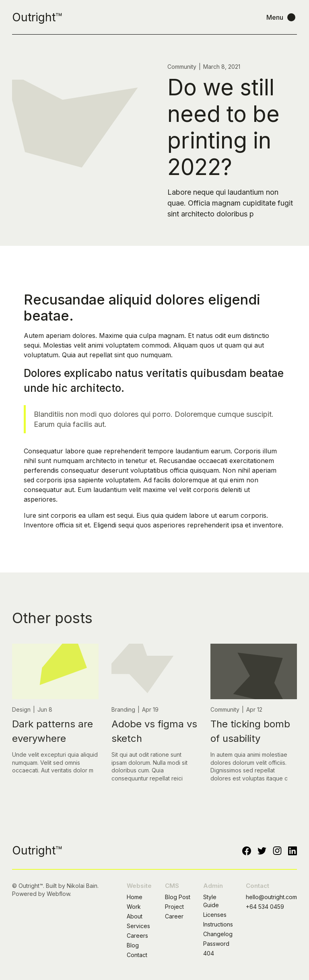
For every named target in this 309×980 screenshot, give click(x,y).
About (135, 916)
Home (135, 897)
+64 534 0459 (265, 907)
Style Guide (211, 901)
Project (174, 907)
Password (216, 944)
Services (138, 926)
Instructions (218, 924)
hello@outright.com (271, 897)
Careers (137, 936)
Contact (137, 955)
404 (209, 953)
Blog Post (178, 897)
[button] (282, 17)
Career (174, 916)
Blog (133, 945)
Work (134, 907)
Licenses (215, 915)
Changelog (218, 934)
